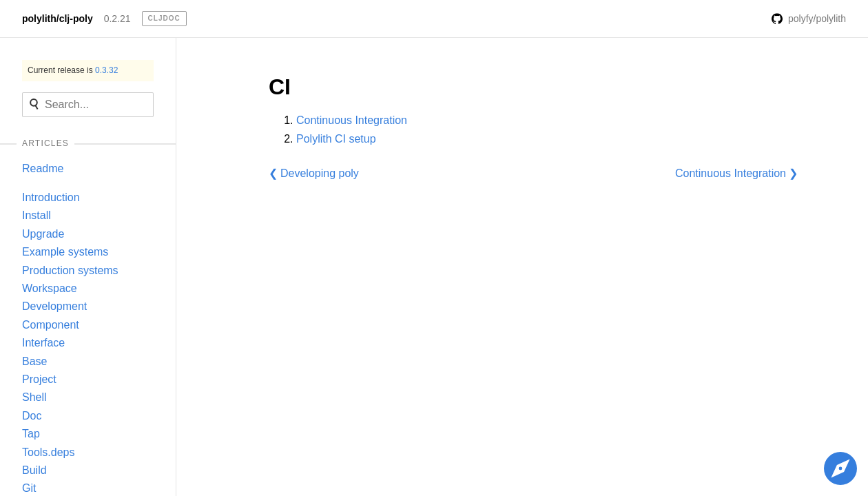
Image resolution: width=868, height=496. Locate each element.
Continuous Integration (352, 120)
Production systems (70, 270)
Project (39, 379)
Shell (34, 397)
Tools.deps (49, 452)
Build (34, 470)
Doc (32, 416)
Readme (43, 168)
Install (37, 215)
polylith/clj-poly (58, 19)
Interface (43, 343)
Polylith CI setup (336, 139)
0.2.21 (117, 19)
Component (51, 325)
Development (54, 306)
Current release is (73, 70)
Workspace (50, 288)
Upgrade (43, 234)
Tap (31, 434)
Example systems (65, 252)
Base (34, 361)
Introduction (51, 197)
